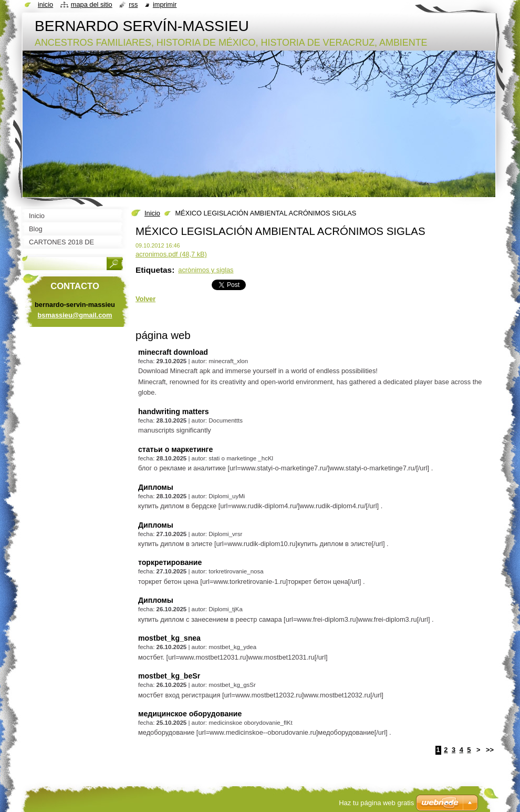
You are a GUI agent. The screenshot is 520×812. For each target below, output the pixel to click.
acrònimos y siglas (206, 270)
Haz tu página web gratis (376, 803)
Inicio (152, 213)
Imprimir (165, 4)
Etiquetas (154, 270)
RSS (133, 4)
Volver (145, 299)
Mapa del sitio (92, 4)
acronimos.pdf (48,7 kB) (171, 254)
